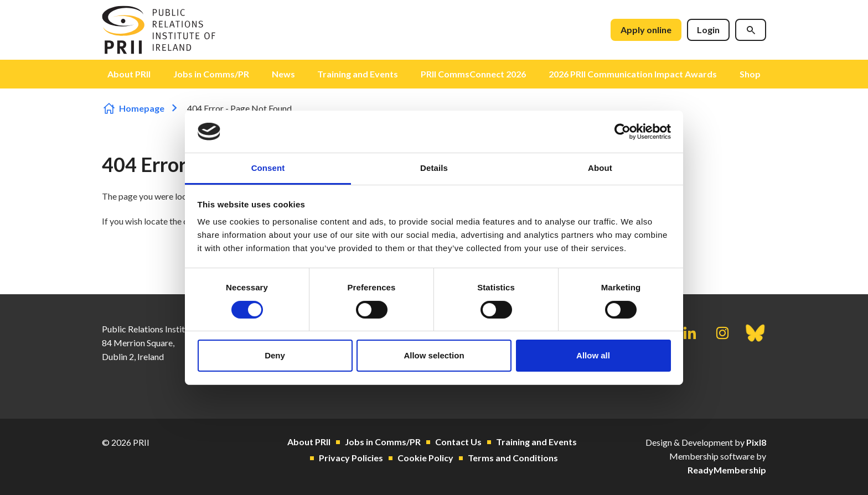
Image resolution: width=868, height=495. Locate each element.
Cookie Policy (425, 458)
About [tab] (600, 168)
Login (708, 30)
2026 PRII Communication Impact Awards (633, 74)
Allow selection (434, 355)
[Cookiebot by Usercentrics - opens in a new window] (622, 132)
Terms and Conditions (513, 458)
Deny (275, 355)
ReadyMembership (727, 470)
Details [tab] (434, 168)
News (283, 74)
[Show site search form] (751, 30)
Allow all (593, 355)
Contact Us (458, 442)
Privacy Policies (351, 458)
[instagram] (722, 333)
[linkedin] (690, 333)
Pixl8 (756, 442)
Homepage (142, 108)
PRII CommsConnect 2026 (473, 74)
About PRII (129, 74)
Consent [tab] (268, 168)
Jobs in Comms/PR (211, 74)
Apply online (646, 30)
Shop (750, 74)
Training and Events (358, 74)
